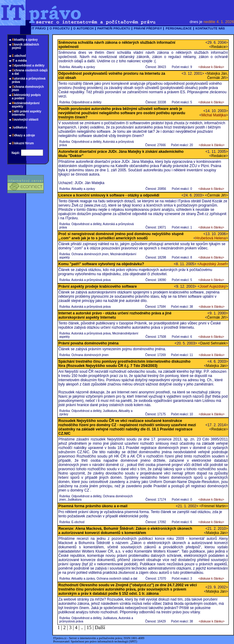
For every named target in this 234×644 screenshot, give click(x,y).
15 (89, 627)
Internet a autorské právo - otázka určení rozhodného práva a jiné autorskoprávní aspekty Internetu (115, 315)
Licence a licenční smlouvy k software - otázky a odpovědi (109, 195)
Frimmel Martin (214, 506)
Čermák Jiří (217, 195)
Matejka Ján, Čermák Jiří (218, 76)
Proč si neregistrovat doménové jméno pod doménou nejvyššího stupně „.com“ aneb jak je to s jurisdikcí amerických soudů (121, 236)
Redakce (219, 47)
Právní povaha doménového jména (88, 343)
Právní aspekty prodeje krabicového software (98, 286)
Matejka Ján (216, 366)
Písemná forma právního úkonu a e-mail (93, 506)
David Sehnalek (213, 343)
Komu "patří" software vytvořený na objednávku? (101, 264)
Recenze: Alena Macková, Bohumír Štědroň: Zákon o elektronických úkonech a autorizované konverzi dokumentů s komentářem (125, 531)
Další (100, 627)
